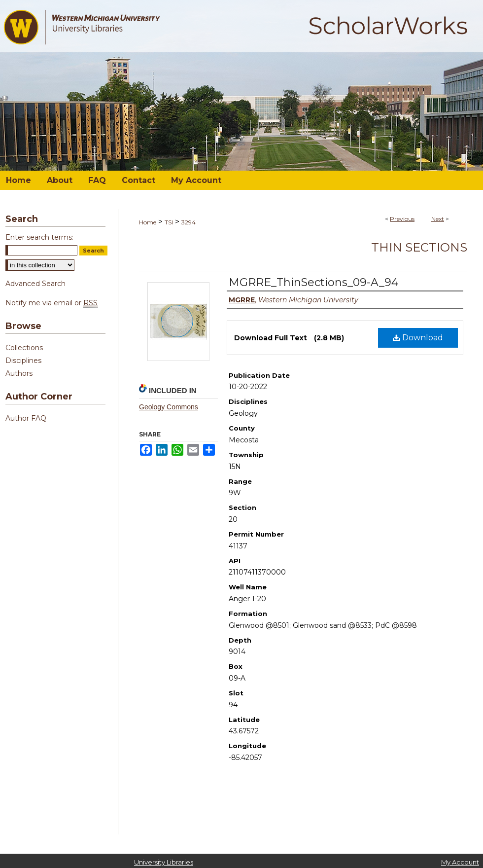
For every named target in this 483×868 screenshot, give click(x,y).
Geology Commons (169, 407)
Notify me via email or (52, 303)
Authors (19, 373)
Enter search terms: (39, 237)
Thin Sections (419, 247)
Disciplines (23, 361)
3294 (189, 222)
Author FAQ (26, 418)
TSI (169, 222)
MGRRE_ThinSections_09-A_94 (313, 282)
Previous (402, 219)
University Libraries (164, 862)
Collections (24, 348)
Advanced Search (35, 284)
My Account (460, 862)
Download (418, 338)
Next (438, 219)
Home (148, 222)
